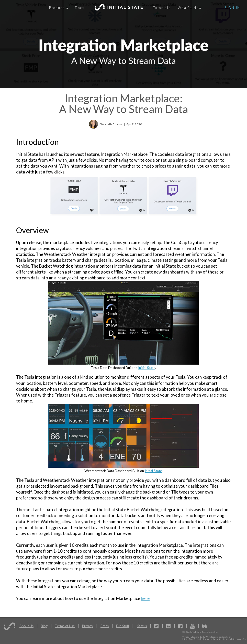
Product (59, 8)
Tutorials (162, 8)
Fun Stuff (123, 626)
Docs (80, 8)
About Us (26, 626)
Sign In (232, 8)
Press (105, 626)
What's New (190, 8)
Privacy (88, 626)
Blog (44, 626)
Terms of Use (65, 626)
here (145, 598)
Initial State (147, 368)
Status (142, 626)
